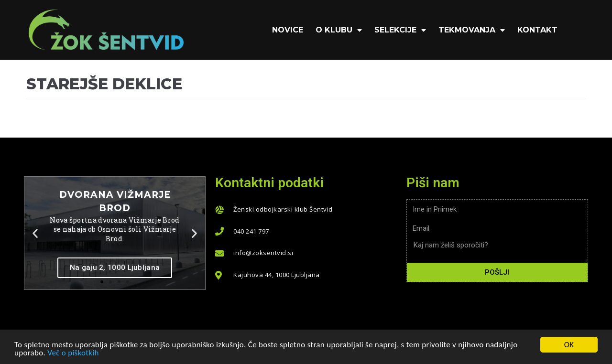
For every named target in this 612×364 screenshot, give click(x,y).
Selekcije (400, 30)
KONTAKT (537, 30)
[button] (102, 282)
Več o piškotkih (73, 353)
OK (569, 345)
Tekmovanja (472, 30)
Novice (288, 30)
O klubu (339, 30)
